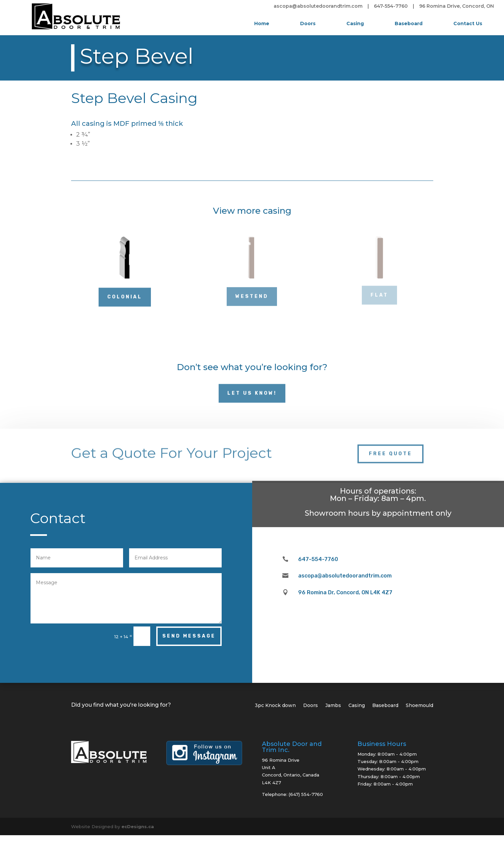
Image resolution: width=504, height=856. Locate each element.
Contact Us (468, 23)
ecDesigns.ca (138, 826)
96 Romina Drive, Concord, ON (457, 6)
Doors (308, 23)
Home (262, 23)
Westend (252, 294)
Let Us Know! (252, 391)
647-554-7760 (391, 6)
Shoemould (419, 706)
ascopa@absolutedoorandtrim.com (318, 6)
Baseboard (409, 23)
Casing (355, 23)
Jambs (333, 706)
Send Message (189, 636)
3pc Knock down (275, 706)
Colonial (125, 295)
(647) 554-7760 (306, 794)
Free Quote (390, 448)
